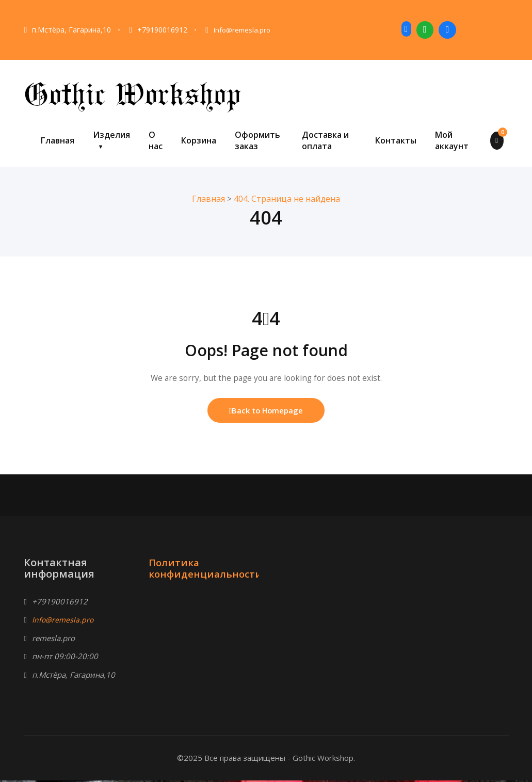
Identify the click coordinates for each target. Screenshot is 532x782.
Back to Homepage (266, 411)
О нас (156, 140)
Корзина (199, 140)
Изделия (111, 135)
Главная (58, 140)
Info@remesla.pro (244, 30)
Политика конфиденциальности (208, 570)
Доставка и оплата (325, 140)
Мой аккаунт (452, 140)
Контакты (396, 140)
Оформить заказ (257, 140)
